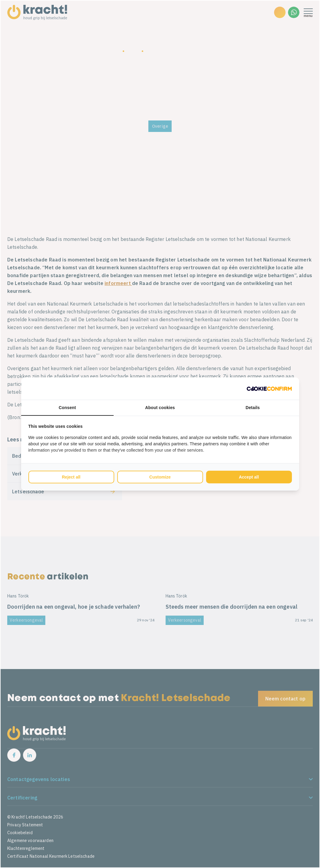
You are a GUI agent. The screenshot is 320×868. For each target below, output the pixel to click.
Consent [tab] (67, 408)
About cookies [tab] (160, 408)
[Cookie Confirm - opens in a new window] (269, 389)
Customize (160, 477)
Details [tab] (253, 408)
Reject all (71, 477)
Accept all (249, 477)
